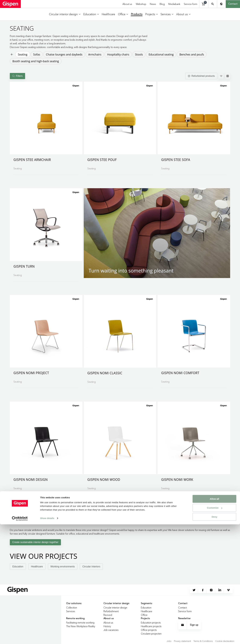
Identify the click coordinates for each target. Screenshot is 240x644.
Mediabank (174, 4)
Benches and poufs (192, 54)
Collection (72, 608)
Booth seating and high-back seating (36, 61)
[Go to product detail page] (46, 127)
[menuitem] (65, 14)
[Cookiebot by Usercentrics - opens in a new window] (20, 638)
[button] (46, 118)
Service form (191, 4)
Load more (120, 506)
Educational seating (161, 54)
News (153, 4)
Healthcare (37, 567)
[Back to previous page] (12, 54)
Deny (215, 636)
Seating (23, 54)
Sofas (37, 54)
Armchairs (95, 54)
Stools (139, 54)
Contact (233, 4)
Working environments (63, 567)
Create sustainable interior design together (35, 542)
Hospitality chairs (118, 54)
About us (127, 4)
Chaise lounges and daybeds (64, 54)
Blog (162, 4)
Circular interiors (91, 567)
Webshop (141, 4)
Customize (215, 627)
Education (18, 567)
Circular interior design (115, 608)
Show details (47, 638)
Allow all (215, 618)
